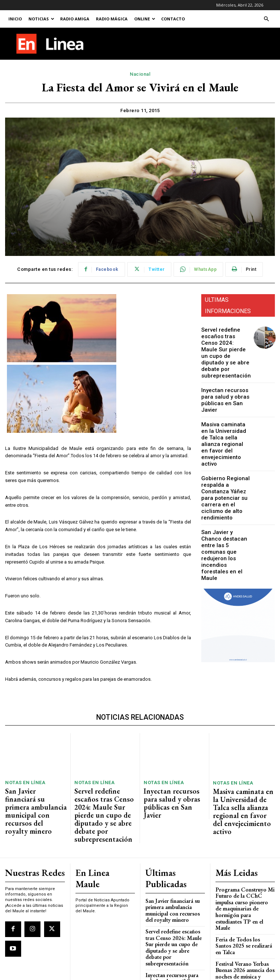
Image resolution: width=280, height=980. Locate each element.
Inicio (15, 19)
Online (145, 19)
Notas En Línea (22, 781)
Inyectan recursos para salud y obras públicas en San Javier (225, 386)
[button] (266, 19)
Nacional (140, 74)
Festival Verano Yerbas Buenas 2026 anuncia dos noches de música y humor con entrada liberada (242, 918)
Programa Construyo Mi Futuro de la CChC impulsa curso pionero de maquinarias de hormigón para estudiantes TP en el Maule (244, 869)
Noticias (41, 19)
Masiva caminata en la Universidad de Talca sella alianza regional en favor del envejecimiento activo (225, 420)
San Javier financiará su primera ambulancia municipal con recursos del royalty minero (35, 796)
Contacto (173, 19)
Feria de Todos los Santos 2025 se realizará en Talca (242, 896)
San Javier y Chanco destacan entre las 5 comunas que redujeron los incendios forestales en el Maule (224, 502)
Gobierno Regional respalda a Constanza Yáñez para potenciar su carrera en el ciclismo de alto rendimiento (225, 460)
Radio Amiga (75, 19)
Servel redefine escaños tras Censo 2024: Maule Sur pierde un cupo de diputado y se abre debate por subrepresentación (223, 347)
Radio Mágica (112, 19)
